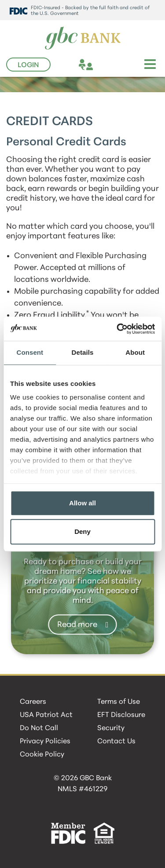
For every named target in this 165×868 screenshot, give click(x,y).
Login (28, 65)
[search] (134, 66)
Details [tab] (83, 352)
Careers (33, 702)
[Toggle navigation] (150, 64)
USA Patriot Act (46, 715)
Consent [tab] (30, 352)
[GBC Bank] (83, 39)
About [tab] (135, 352)
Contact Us (116, 742)
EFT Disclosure (121, 715)
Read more (77, 625)
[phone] (118, 66)
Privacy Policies (45, 742)
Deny (82, 531)
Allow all (82, 503)
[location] (102, 66)
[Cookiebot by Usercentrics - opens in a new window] (117, 329)
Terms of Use (119, 702)
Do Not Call (39, 728)
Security (111, 728)
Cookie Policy (42, 755)
